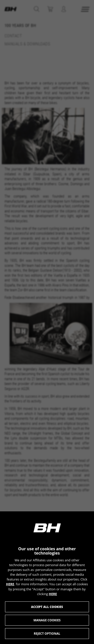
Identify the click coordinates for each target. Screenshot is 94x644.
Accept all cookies (47, 607)
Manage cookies (47, 620)
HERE (10, 584)
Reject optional (47, 634)
